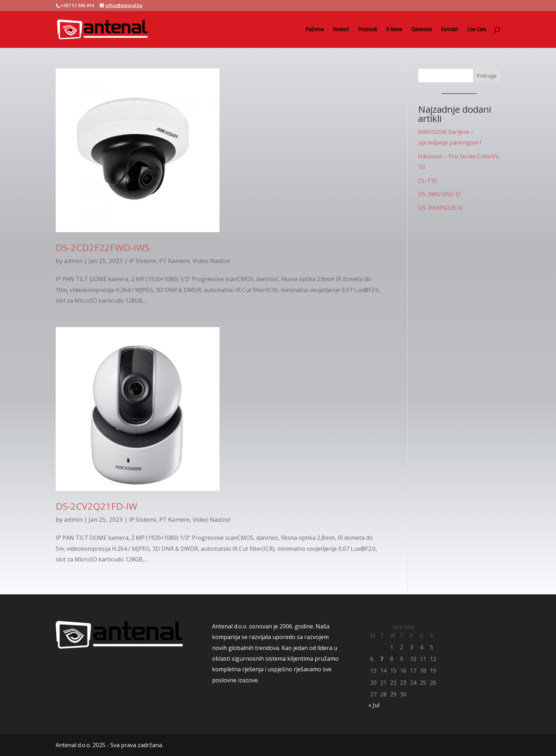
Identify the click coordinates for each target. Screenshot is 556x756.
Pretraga (486, 76)
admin (73, 261)
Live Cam (477, 30)
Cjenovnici (422, 30)
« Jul (374, 705)
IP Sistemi (143, 261)
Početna (315, 30)
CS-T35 (428, 181)
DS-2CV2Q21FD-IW (96, 506)
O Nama (394, 30)
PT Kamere (174, 261)
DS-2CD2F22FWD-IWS (103, 247)
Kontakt (450, 30)
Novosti (341, 30)
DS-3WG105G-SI (439, 194)
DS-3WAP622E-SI (441, 208)
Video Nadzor (212, 261)
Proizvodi (368, 30)
